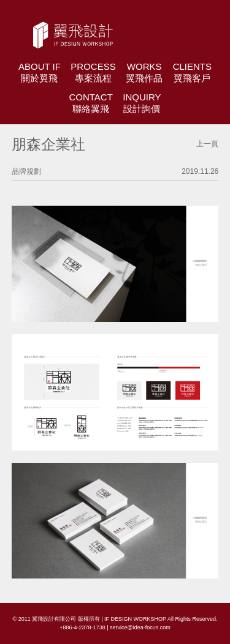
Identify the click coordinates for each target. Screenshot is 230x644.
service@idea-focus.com (140, 627)
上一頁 (207, 144)
